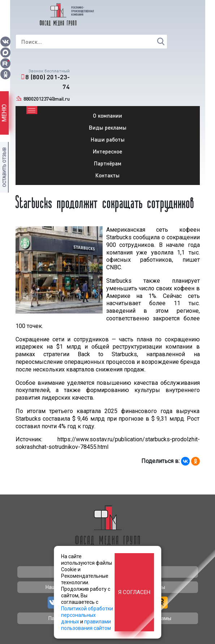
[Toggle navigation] (32, 110)
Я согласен (134, 592)
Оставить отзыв (4, 167)
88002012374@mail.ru (47, 99)
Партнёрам (108, 163)
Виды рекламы (108, 127)
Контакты (107, 175)
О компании (107, 115)
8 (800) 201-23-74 (48, 82)
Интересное (107, 151)
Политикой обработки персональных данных (87, 615)
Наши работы (108, 139)
